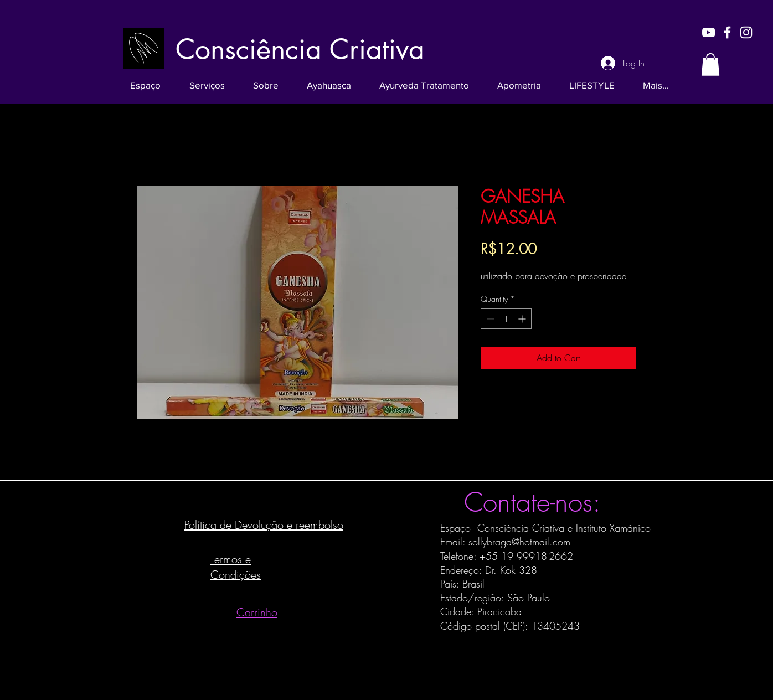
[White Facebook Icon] (727, 32)
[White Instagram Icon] (746, 32)
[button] (710, 65)
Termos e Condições (236, 567)
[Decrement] (489, 319)
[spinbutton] (506, 319)
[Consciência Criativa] (300, 49)
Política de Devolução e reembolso (264, 525)
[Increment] (523, 319)
